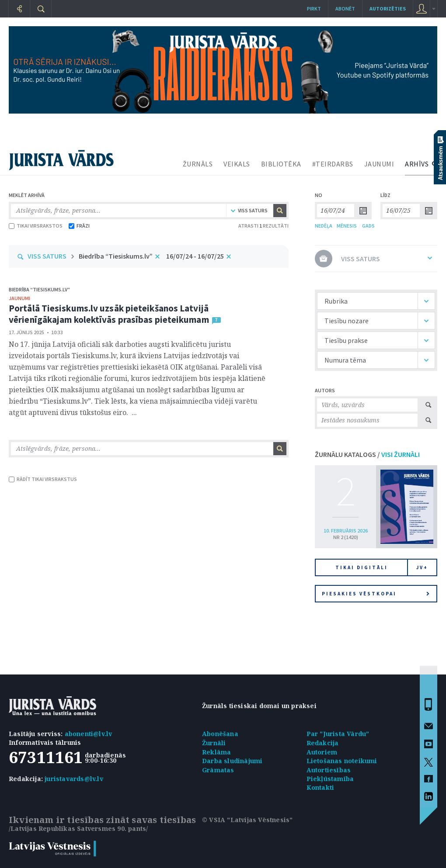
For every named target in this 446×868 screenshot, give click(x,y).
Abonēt (345, 9)
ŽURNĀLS (198, 164)
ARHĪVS (417, 164)
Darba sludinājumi (232, 761)
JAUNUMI (379, 164)
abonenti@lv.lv (89, 734)
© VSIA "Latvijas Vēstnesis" (247, 820)
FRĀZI (79, 226)
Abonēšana (220, 734)
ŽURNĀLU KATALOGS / (367, 454)
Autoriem (322, 752)
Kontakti (321, 787)
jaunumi (19, 298)
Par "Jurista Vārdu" (338, 734)
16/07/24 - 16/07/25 (195, 256)
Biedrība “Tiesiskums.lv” (116, 256)
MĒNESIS (347, 226)
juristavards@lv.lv (74, 779)
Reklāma (216, 752)
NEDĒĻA (324, 226)
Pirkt (314, 9)
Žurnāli (214, 743)
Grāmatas (218, 770)
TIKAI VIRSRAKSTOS (36, 226)
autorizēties (388, 9)
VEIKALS (237, 164)
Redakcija (323, 743)
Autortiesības (329, 770)
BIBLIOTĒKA (281, 164)
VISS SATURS (47, 256)
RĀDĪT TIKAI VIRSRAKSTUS (43, 479)
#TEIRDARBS (333, 164)
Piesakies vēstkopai (376, 594)
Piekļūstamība (330, 779)
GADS (368, 226)
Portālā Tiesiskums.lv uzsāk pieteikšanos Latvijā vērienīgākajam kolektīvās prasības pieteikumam (109, 314)
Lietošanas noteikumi (342, 761)
